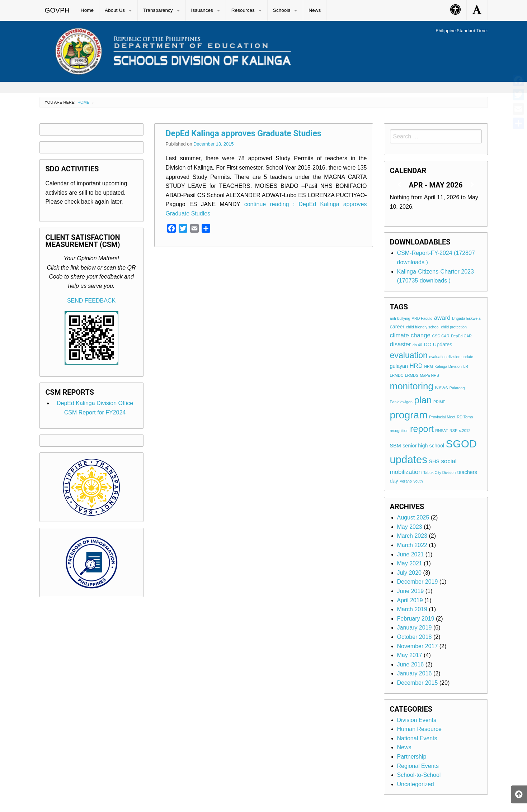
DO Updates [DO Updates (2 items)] (438, 345)
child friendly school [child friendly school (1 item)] (423, 327)
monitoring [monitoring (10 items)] (412, 386)
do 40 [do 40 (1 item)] (417, 345)
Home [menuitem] (87, 10)
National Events (417, 738)
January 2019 (415, 628)
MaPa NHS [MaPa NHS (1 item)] (430, 375)
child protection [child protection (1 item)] (454, 327)
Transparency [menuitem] (158, 10)
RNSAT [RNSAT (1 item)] (441, 431)
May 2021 (410, 563)
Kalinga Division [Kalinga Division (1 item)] (448, 366)
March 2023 (412, 536)
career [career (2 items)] (397, 327)
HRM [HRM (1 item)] (428, 366)
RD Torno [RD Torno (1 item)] (465, 417)
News (404, 747)
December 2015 (418, 683)
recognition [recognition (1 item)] (399, 431)
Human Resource (420, 729)
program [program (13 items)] (409, 415)
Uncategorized (416, 784)
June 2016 (411, 664)
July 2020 (410, 573)
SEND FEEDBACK (91, 301)
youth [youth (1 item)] (418, 481)
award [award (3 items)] (442, 318)
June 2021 (411, 554)
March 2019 (412, 609)
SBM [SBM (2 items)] (396, 446)
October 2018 (415, 637)
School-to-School (419, 775)
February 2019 (416, 619)
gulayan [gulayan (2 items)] (399, 366)
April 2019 (410, 600)
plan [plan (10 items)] (423, 400)
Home (83, 102)
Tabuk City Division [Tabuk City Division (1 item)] (439, 473)
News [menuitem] (315, 10)
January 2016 (415, 673)
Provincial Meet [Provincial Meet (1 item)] (442, 417)
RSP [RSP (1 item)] (453, 431)
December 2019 (418, 582)
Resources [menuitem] (243, 10)
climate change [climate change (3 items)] (410, 335)
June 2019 (411, 591)
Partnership (412, 757)
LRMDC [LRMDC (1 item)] (397, 375)
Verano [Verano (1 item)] (406, 481)
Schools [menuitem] (282, 10)
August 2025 (413, 517)
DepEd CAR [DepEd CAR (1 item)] (461, 336)
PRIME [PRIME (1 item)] (439, 402)
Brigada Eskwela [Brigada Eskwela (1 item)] (466, 318)
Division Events (417, 720)
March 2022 (412, 545)
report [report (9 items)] (422, 429)
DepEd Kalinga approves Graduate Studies (244, 134)
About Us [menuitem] (115, 10)
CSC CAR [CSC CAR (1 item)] (441, 336)
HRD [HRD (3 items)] (416, 366)
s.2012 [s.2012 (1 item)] (465, 431)
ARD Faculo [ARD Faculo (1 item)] (422, 318)
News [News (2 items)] (441, 388)
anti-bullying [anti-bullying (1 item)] (400, 318)
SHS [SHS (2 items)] (434, 461)
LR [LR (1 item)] (466, 366)
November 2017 (418, 646)
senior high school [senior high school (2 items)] (423, 446)
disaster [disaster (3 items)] (401, 344)
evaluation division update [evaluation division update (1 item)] (451, 357)
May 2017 (410, 655)
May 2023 (410, 527)
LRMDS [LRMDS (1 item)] (412, 375)
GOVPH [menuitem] (57, 10)
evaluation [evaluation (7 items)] (409, 355)
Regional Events (418, 766)
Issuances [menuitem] (202, 10)
